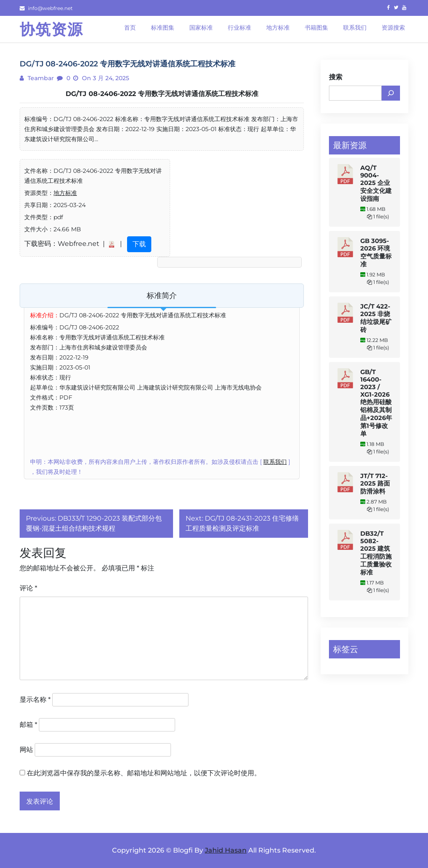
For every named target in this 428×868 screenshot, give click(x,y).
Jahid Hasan (226, 850)
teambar (40, 78)
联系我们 (275, 462)
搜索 (336, 77)
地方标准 (65, 193)
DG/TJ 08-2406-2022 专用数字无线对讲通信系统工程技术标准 (162, 94)
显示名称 (35, 700)
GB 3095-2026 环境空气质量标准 (376, 253)
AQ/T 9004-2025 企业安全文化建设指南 (376, 183)
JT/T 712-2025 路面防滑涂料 (375, 484)
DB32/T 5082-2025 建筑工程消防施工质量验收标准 (376, 553)
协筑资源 (51, 29)
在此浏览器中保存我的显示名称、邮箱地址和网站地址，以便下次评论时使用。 (144, 773)
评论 (28, 588)
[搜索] (391, 93)
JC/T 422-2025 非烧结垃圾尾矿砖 (376, 318)
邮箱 (28, 725)
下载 (139, 244)
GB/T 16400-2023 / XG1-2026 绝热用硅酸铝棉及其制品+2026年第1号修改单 (376, 403)
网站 (26, 750)
